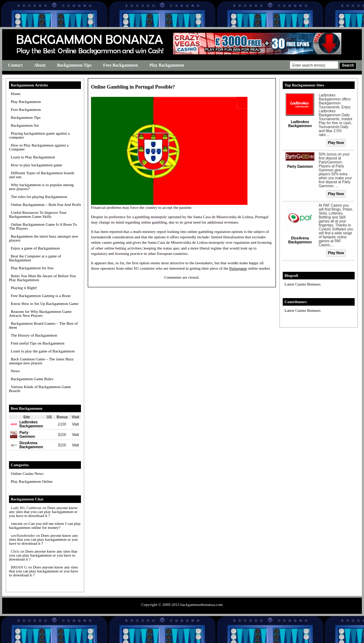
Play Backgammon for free (32, 268)
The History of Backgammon (34, 335)
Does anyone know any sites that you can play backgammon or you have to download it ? (43, 512)
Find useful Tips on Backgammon (38, 343)
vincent (17, 523)
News (15, 371)
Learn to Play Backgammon (33, 157)
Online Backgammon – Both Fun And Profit (46, 204)
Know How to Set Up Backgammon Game (45, 303)
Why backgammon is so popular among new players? (41, 187)
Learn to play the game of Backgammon (43, 351)
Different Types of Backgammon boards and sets (42, 175)
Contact (15, 65)
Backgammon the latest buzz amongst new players (44, 238)
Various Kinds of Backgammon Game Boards (40, 389)
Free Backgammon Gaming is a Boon (41, 296)
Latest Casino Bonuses (302, 284)
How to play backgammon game (37, 165)
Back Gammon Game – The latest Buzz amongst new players (41, 361)
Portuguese (238, 268)
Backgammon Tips (74, 65)
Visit (75, 424)
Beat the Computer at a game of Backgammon (35, 258)
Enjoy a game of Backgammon (35, 248)
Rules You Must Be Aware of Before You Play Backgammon (42, 278)
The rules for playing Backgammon (39, 197)
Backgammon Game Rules (32, 379)
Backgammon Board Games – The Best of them (43, 325)
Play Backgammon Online (32, 481)
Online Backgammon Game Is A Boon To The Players (43, 226)
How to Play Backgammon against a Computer (39, 147)
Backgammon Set (25, 125)
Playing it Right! (24, 288)
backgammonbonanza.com (202, 604)
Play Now (336, 143)
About (40, 65)
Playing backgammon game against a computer (39, 135)
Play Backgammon (167, 65)
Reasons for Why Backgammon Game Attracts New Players (40, 313)
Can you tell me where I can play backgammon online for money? (45, 525)
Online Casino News (27, 473)
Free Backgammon (121, 65)
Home (16, 94)
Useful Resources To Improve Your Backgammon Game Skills (38, 214)
